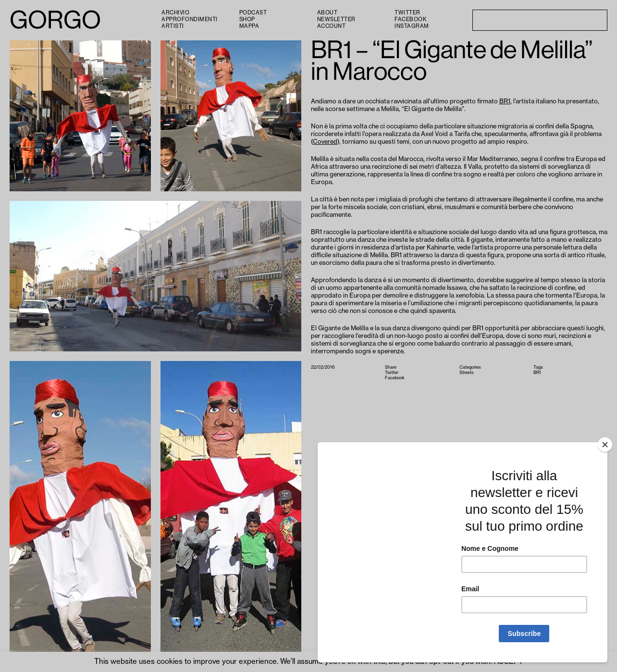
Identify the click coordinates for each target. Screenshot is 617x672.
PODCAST (253, 13)
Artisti (173, 26)
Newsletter (336, 19)
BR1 (505, 101)
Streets (467, 373)
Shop (247, 19)
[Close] (605, 445)
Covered (325, 142)
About (327, 13)
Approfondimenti (190, 19)
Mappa (249, 26)
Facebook (410, 19)
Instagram (412, 26)
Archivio (175, 13)
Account (332, 26)
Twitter (407, 13)
